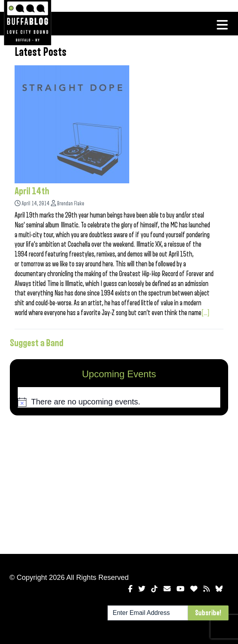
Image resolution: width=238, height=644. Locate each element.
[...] (205, 313)
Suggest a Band (37, 343)
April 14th (32, 191)
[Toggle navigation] (222, 25)
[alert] (119, 402)
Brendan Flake (71, 204)
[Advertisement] (119, 483)
